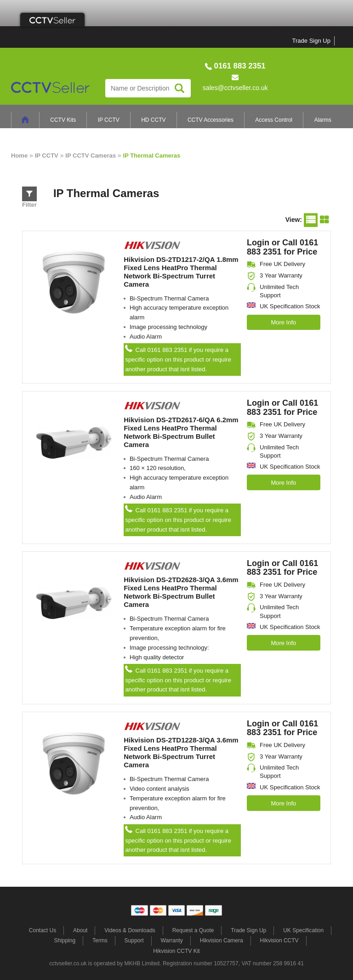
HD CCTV (153, 120)
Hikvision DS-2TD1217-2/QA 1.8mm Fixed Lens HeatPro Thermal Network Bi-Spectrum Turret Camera (181, 272)
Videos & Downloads (130, 930)
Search (179, 88)
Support (134, 940)
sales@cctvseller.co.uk (235, 88)
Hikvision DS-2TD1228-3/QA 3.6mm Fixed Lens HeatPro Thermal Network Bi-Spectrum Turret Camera (181, 752)
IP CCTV (109, 120)
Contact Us (43, 930)
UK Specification (303, 930)
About (80, 930)
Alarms (322, 120)
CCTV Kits (63, 120)
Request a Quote (193, 930)
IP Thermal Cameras (152, 156)
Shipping (65, 940)
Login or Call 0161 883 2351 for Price (282, 247)
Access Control (274, 120)
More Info (283, 322)
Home (19, 156)
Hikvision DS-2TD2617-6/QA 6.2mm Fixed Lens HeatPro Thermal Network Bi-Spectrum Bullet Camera (181, 432)
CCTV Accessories (211, 120)
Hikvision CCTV (279, 940)
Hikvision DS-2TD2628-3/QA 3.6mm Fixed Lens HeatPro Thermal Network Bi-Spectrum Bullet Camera (181, 592)
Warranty (172, 940)
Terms (100, 940)
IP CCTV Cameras (91, 156)
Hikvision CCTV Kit (176, 951)
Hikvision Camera (222, 940)
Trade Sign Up (311, 41)
